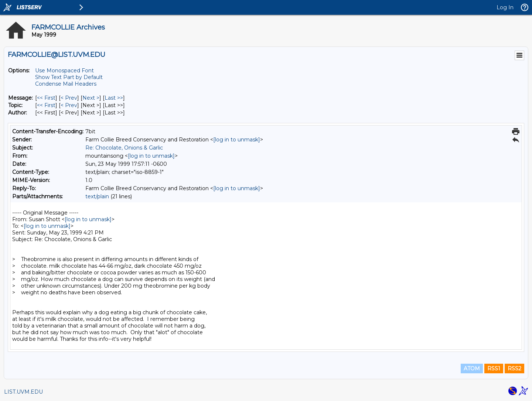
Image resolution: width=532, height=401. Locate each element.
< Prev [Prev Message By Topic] (69, 105)
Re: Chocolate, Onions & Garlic (124, 148)
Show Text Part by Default (69, 77)
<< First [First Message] (46, 98)
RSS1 (494, 369)
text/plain (97, 196)
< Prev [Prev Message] (69, 98)
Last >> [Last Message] (114, 98)
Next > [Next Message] (91, 98)
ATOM (472, 369)
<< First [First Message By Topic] (46, 105)
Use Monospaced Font (64, 71)
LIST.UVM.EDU (23, 392)
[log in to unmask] (237, 140)
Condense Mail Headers (66, 84)
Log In (505, 7)
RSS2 (514, 369)
